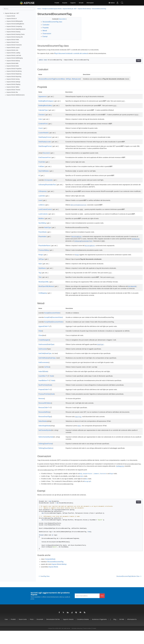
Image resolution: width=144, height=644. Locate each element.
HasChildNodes (44, 173)
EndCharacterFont (44, 160)
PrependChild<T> (44, 398)
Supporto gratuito (68, 632)
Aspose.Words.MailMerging (15, 58)
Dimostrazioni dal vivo (53, 632)
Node (46, 380)
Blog (115, 632)
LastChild (42, 200)
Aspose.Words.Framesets (14, 45)
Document (46, 155)
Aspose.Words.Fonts (13, 42)
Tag (40, 279)
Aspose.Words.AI (12, 19)
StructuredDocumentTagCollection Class (122, 589)
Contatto (94, 642)
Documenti (40, 632)
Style (40, 270)
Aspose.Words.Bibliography (15, 21)
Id (39, 178)
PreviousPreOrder (44, 403)
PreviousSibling (44, 257)
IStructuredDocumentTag (55, 575)
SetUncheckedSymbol (46, 446)
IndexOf (41, 380)
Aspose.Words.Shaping (13, 84)
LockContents (43, 218)
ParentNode (42, 239)
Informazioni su (132, 632)
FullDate (41, 169)
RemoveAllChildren (45, 412)
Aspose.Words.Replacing (14, 74)
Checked (41, 115)
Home (39, 9)
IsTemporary (43, 194)
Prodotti (57, 3)
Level (40, 205)
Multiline (41, 225)
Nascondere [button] (61, 19)
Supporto (73, 3)
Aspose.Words (11, 16)
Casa (6, 632)
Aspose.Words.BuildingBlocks (15, 24)
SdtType (68, 79)
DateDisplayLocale (45, 144)
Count (40, 130)
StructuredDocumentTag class (52, 22)
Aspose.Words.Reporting (14, 76)
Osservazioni (47, 34)
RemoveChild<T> (44, 416)
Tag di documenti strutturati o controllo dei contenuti (71, 53)
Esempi (45, 36)
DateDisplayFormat (45, 139)
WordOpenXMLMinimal (46, 293)
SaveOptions (49, 457)
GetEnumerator (43, 371)
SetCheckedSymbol (45, 439)
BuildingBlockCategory (46, 101)
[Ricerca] (19, 9)
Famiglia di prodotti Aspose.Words (52, 9)
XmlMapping (43, 302)
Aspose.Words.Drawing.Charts (16, 34)
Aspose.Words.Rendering (14, 71)
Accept (46, 322)
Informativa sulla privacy (77, 642)
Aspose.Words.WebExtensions (16, 95)
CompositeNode (50, 572)
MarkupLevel (76, 79)
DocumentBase (60, 79)
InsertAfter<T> (43, 385)
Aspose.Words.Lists (12, 50)
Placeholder (42, 243)
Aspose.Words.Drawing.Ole (15, 37)
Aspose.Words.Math (12, 63)
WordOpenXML (43, 288)
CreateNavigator (44, 349)
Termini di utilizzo (87, 642)
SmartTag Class (44, 589)
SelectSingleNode (44, 434)
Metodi (45, 31)
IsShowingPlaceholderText (47, 187)
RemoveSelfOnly (44, 421)
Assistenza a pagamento (99, 632)
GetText (47, 376)
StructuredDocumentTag (99, 9)
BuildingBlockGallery (45, 106)
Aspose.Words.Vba (12, 92)
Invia (102, 609)
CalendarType (43, 110)
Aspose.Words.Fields (13, 40)
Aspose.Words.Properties (14, 69)
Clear (40, 340)
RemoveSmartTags (45, 425)
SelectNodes (43, 430)
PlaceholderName (44, 252)
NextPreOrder (43, 394)
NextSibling (42, 230)
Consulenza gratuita (83, 632)
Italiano (112, 3)
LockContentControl (45, 214)
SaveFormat (48, 452)
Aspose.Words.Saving (13, 79)
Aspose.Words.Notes (13, 66)
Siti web (81, 3)
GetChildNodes (43, 367)
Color (40, 121)
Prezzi (32, 632)
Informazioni (90, 3)
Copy (131, 61)
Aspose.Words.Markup (13, 61)
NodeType (48, 234)
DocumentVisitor (55, 322)
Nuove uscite (23, 632)
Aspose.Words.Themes (13, 90)
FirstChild (42, 164)
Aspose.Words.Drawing (13, 32)
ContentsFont (43, 126)
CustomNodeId (43, 135)
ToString (41, 452)
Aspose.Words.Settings (13, 82)
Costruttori (46, 25)
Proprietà (46, 28)
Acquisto (65, 3)
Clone (40, 344)
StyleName (42, 275)
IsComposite (48, 182)
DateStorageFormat (45, 148)
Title (40, 284)
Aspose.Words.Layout (13, 47)
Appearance (42, 97)
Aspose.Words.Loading (13, 53)
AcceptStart (48, 331)
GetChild (41, 362)
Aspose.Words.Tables (13, 87)
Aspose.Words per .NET (12, 13)
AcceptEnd (48, 326)
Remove (41, 407)
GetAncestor (43, 353)
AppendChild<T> (44, 335)
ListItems (41, 209)
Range (41, 261)
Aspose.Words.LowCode (14, 55)
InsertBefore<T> (44, 389)
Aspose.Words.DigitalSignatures (16, 29)
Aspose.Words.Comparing (14, 26)
